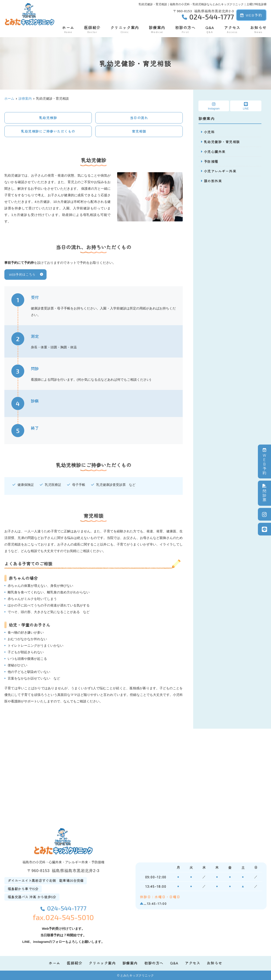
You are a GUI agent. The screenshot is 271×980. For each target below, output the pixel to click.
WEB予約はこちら (22, 274)
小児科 (209, 132)
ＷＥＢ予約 (264, 461)
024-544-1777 (63, 907)
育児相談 (139, 131)
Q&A (210, 29)
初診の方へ (185, 29)
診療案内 (157, 29)
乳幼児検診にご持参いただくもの (48, 131)
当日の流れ (139, 118)
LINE (246, 106)
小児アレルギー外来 (220, 171)
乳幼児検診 (48, 118)
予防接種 (211, 161)
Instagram (214, 106)
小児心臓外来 (215, 152)
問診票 (264, 493)
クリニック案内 (125, 29)
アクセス (232, 29)
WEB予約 (251, 15)
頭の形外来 (213, 181)
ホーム (68, 29)
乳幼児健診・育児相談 (222, 142)
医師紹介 (92, 29)
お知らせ (258, 29)
